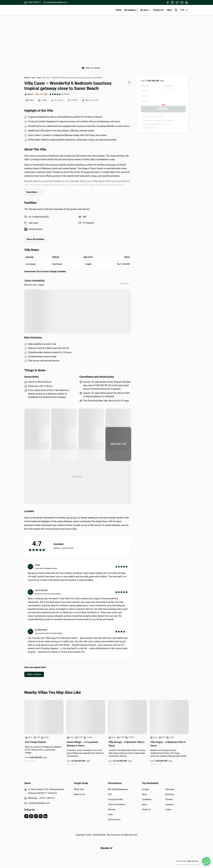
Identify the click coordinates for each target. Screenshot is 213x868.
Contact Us (158, 10)
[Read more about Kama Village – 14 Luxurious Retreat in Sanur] (86, 717)
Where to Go (79, 794)
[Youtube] (182, 2)
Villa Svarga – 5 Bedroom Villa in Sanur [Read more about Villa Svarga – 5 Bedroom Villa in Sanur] (126, 744)
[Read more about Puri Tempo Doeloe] (44, 717)
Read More (33, 192)
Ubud (144, 794)
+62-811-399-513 (47, 798)
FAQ (110, 794)
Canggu (145, 789)
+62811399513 (32, 2)
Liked (169, 10)
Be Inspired (130, 10)
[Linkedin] (187, 2)
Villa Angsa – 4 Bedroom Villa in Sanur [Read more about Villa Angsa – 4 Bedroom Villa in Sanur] (168, 744)
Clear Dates (124, 283)
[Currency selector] (184, 10)
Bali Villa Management (118, 789)
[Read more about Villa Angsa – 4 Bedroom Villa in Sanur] (169, 717)
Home (119, 10)
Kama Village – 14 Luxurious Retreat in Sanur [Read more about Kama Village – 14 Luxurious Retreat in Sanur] (83, 744)
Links (110, 815)
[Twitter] (177, 2)
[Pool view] (37, 444)
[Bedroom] (64, 444)
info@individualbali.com (55, 2)
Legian (168, 809)
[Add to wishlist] (129, 83)
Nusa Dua (170, 794)
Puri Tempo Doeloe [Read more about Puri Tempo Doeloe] (35, 742)
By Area (144, 10)
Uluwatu (169, 799)
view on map (41, 94)
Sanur (29, 94)
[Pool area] (91, 426)
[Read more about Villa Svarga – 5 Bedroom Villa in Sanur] (127, 717)
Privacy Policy (114, 820)
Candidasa (147, 799)
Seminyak (170, 789)
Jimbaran (170, 804)
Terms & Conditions (117, 804)
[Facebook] (168, 2)
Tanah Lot (146, 809)
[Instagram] (172, 2)
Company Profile (115, 799)
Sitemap (112, 809)
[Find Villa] (176, 10)
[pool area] (37, 426)
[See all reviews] (59, 94)
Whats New (79, 789)
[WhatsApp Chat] (206, 861)
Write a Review (34, 674)
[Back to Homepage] (34, 10)
